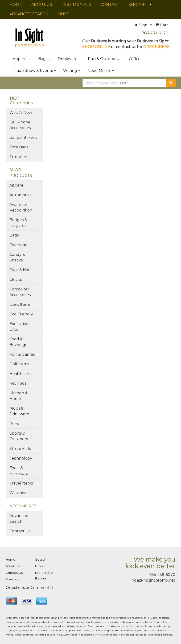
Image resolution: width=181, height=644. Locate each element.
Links (39, 566)
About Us (13, 566)
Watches (18, 493)
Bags (44, 59)
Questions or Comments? (30, 588)
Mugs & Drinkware (19, 411)
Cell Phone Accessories (20, 125)
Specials (12, 579)
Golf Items (19, 364)
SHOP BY (137, 5)
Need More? (101, 71)
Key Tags (18, 383)
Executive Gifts (19, 327)
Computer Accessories (20, 292)
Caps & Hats (20, 270)
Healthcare (20, 374)
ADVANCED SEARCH (29, 14)
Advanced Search (19, 519)
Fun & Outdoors (105, 59)
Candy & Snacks (17, 257)
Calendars (19, 245)
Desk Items (20, 304)
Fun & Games (22, 354)
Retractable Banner (44, 575)
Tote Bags (19, 147)
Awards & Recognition (21, 207)
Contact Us (20, 531)
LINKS (63, 14)
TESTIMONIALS (76, 5)
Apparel (22, 59)
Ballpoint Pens (23, 137)
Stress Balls (20, 449)
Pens (14, 424)
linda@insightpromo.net (152, 580)
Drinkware (69, 59)
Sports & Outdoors (19, 436)
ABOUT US (42, 5)
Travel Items (21, 483)
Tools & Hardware (19, 471)
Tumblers (19, 157)
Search (41, 559)
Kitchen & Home (19, 396)
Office (136, 59)
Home (10, 559)
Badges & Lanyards (18, 223)
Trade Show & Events (34, 71)
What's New (21, 112)
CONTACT (110, 5)
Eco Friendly (21, 314)
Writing (72, 71)
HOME (16, 5)
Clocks (16, 279)
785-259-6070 (155, 33)
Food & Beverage (19, 342)
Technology (21, 458)
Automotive (21, 195)
